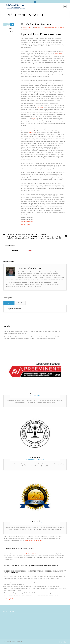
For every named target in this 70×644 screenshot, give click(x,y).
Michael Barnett (27, 27)
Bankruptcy (37, 27)
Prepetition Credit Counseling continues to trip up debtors (26, 234)
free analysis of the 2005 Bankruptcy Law (32, 554)
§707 (28, 118)
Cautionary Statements (10, 599)
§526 (34, 118)
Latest (20, 303)
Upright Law (54, 27)
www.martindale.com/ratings (33, 540)
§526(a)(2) (32, 133)
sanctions (47, 27)
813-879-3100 (25, 225)
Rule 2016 (40, 107)
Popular (9, 303)
